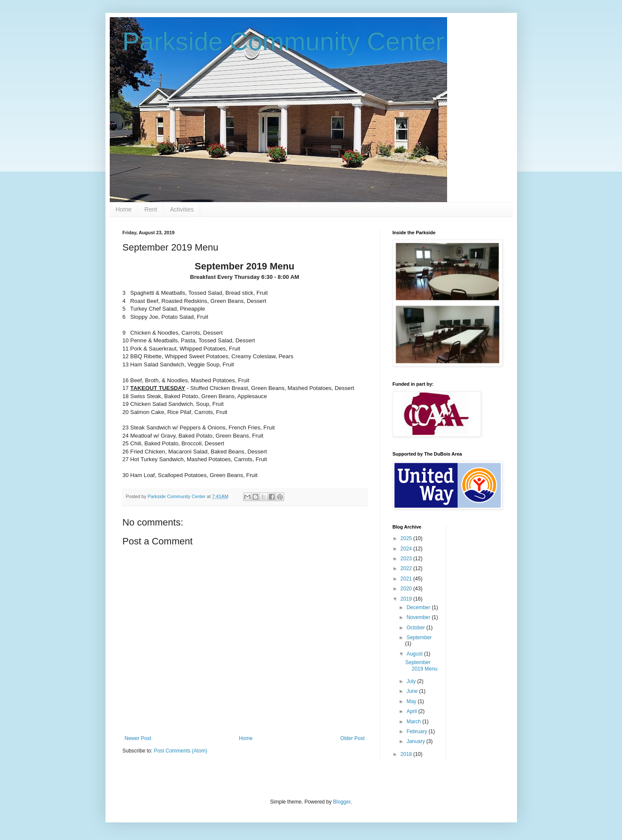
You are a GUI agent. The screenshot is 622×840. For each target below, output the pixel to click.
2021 (407, 579)
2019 (407, 599)
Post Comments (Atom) (181, 751)
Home (124, 209)
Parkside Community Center (283, 41)
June (413, 691)
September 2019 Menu (421, 665)
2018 (407, 754)
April (412, 711)
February (417, 731)
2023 (407, 559)
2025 (407, 538)
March (414, 722)
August (415, 654)
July (412, 681)
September (419, 638)
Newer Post (138, 738)
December (419, 607)
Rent (151, 209)
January (416, 741)
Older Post (353, 738)
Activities (182, 209)
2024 (407, 549)
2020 (407, 589)
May (412, 701)
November (419, 617)
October (416, 628)
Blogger (342, 802)
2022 (407, 568)
